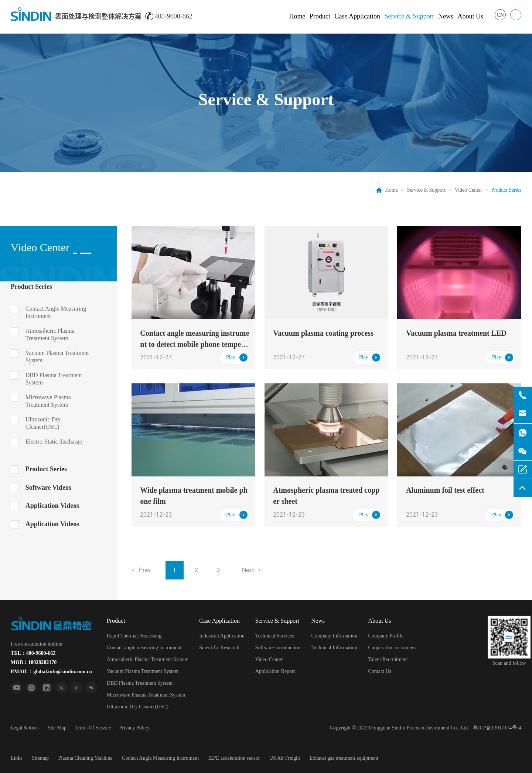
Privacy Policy (134, 728)
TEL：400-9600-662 (33, 653)
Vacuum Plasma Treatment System (57, 357)
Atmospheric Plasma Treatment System (50, 334)
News (446, 16)
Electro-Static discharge (54, 442)
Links (17, 758)
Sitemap (40, 758)
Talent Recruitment (388, 659)
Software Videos (48, 488)
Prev (145, 570)
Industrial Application (222, 636)
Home (297, 16)
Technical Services (275, 636)
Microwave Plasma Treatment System (48, 401)
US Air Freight (285, 758)
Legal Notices (25, 728)
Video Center (468, 190)
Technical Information (335, 648)
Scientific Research (219, 648)
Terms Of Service (93, 728)
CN (500, 15)
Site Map (57, 728)
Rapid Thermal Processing (134, 636)
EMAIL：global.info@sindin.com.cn (51, 672)
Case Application (357, 16)
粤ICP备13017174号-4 (497, 728)
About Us (470, 16)
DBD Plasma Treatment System (54, 379)
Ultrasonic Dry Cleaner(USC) (43, 423)
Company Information (335, 636)
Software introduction (278, 648)
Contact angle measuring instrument (144, 648)
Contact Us (380, 671)
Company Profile (386, 636)
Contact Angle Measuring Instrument (56, 312)
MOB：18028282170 (34, 662)
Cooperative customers (392, 648)
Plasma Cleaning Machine (86, 758)
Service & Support (409, 16)
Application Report (275, 671)
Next (248, 570)
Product (320, 16)
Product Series (31, 287)
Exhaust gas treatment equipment (344, 758)
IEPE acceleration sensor (234, 758)
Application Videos (52, 506)
